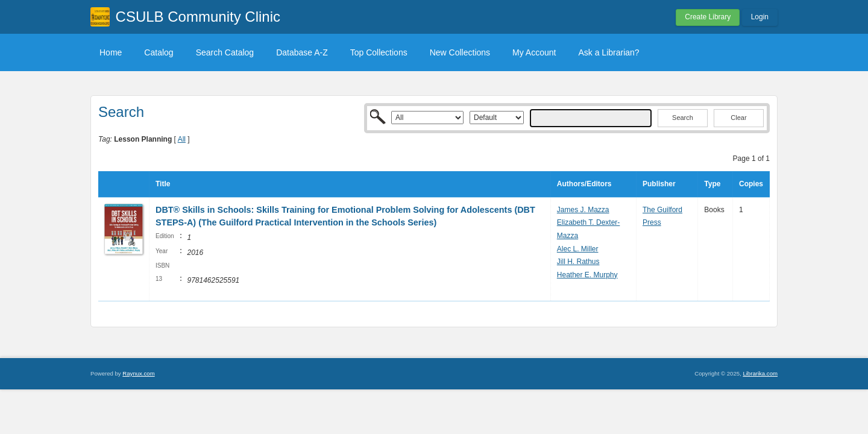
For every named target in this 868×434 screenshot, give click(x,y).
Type (712, 184)
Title (163, 184)
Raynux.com (138, 373)
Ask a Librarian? (609, 52)
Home (111, 52)
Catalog (159, 52)
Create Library (708, 17)
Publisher (659, 184)
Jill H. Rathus (578, 262)
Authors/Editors (584, 184)
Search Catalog (225, 52)
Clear (738, 118)
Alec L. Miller (578, 249)
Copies (751, 184)
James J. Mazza (583, 210)
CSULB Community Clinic (198, 17)
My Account (534, 52)
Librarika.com (760, 373)
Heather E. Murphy (587, 275)
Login (760, 17)
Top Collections (379, 52)
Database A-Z (302, 52)
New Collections (460, 52)
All (182, 139)
